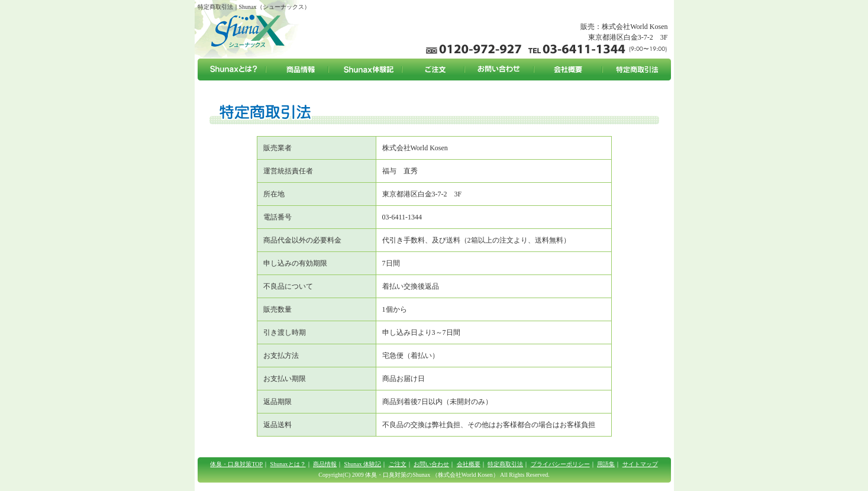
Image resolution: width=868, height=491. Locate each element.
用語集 (606, 464)
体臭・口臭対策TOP (236, 464)
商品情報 (325, 464)
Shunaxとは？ (288, 464)
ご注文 (398, 464)
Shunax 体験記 (363, 464)
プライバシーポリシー (560, 464)
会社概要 (469, 464)
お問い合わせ (431, 464)
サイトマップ (640, 464)
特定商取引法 (505, 464)
